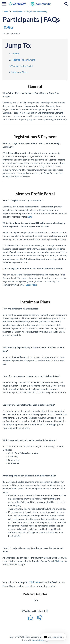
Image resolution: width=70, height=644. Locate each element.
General (15, 53)
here (30, 217)
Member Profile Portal (22, 66)
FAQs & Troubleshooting (37, 12)
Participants (17, 12)
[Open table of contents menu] (5, 3)
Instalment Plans (19, 72)
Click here (59, 561)
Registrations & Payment (23, 60)
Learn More (31, 285)
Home (5, 12)
